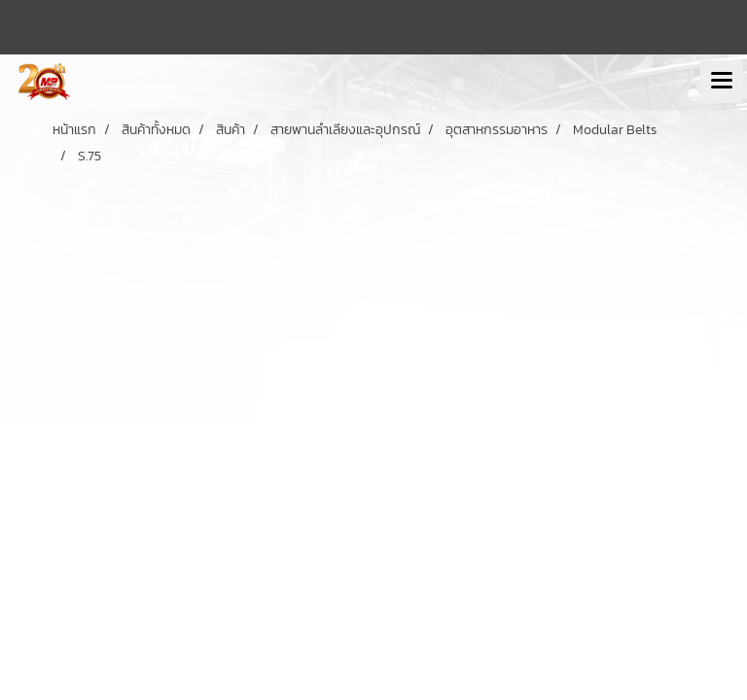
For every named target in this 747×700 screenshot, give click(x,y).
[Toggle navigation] (722, 82)
